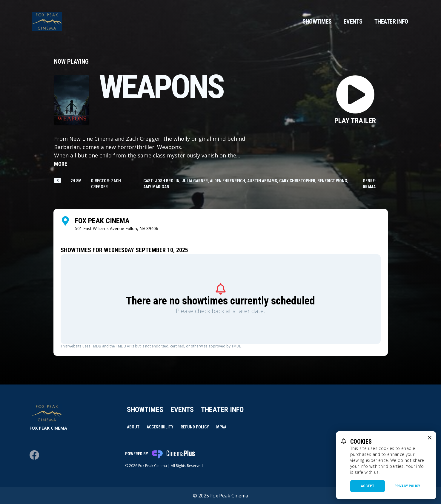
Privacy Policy (407, 486)
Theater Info (391, 22)
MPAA (221, 427)
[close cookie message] (430, 438)
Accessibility (160, 427)
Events (353, 22)
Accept (368, 486)
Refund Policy (195, 427)
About (133, 427)
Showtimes (317, 22)
